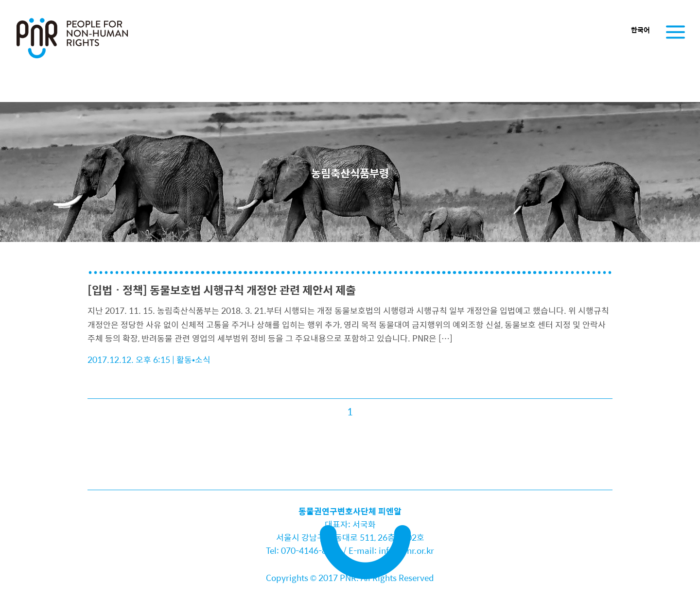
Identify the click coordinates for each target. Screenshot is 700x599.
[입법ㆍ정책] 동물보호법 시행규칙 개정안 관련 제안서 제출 (222, 290)
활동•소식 (193, 359)
